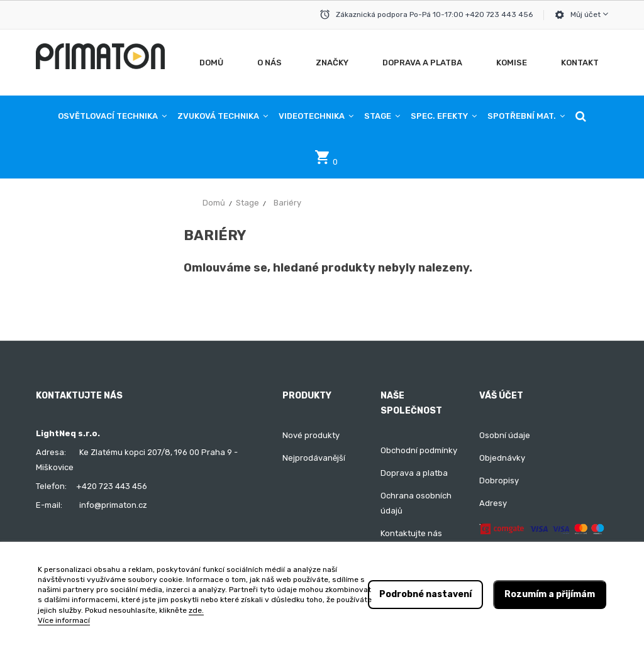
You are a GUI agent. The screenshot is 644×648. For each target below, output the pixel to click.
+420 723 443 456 (112, 486)
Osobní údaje (505, 435)
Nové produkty (311, 435)
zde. (196, 610)
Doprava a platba (414, 473)
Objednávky (502, 458)
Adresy (493, 503)
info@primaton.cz (113, 505)
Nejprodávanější (314, 458)
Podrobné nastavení (425, 594)
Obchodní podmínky (419, 450)
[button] (581, 116)
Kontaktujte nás (411, 533)
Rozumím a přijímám (550, 594)
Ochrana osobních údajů (416, 503)
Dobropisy (499, 481)
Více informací (64, 620)
